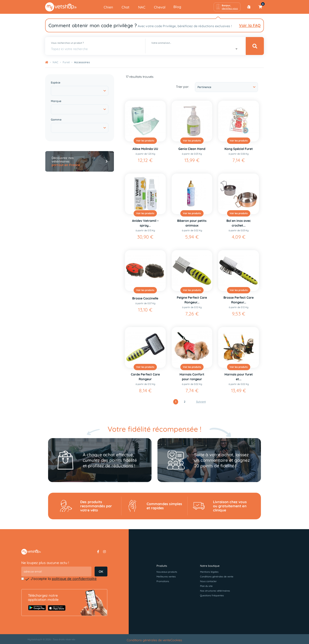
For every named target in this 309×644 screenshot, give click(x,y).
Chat (126, 7)
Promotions (163, 581)
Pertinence (226, 87)
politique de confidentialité (74, 579)
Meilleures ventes (166, 577)
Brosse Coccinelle (145, 298)
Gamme (56, 120)
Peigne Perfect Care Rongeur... (192, 300)
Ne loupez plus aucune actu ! (45, 563)
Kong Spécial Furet (239, 149)
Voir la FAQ (250, 25)
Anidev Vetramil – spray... (145, 223)
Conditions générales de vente (217, 577)
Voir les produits (145, 141)
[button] (227, 7)
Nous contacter (208, 581)
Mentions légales (209, 572)
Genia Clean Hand (192, 149)
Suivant (201, 402)
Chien (108, 7)
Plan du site (206, 586)
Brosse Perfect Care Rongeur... (239, 300)
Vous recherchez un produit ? (67, 43)
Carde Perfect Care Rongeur (145, 377)
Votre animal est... (161, 43)
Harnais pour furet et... (239, 377)
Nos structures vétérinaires (215, 591)
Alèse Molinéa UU (145, 149)
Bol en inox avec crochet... (239, 223)
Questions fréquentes (212, 595)
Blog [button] (177, 7)
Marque (56, 101)
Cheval (160, 7)
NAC (142, 7)
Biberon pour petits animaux (192, 223)
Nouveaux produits (167, 572)
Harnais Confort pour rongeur (192, 377)
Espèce (56, 83)
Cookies (176, 640)
